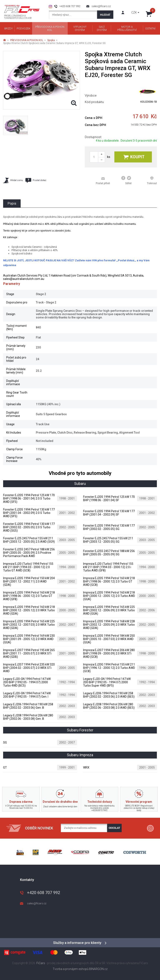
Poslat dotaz (36, 180)
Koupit (134, 157)
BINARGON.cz (98, 969)
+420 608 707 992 (70, 6)
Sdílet (126, 180)
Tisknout (152, 180)
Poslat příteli (103, 181)
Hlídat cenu (13, 180)
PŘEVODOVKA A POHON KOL (27, 40)
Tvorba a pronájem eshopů (71, 969)
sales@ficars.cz (101, 6)
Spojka (51, 40)
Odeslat (114, 828)
